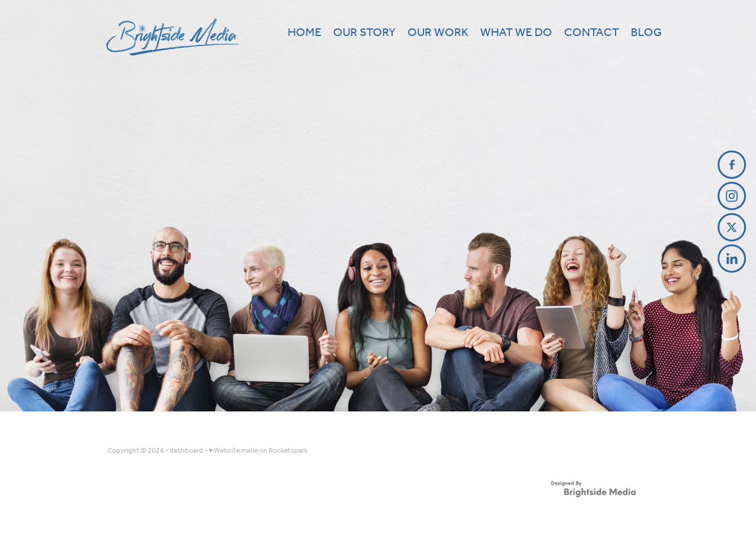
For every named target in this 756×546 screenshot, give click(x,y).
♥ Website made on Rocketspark (258, 451)
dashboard (186, 451)
